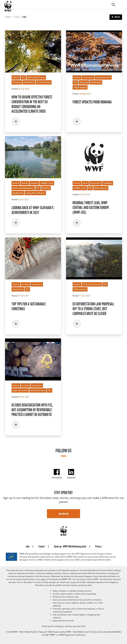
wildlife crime (47, 183)
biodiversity (96, 82)
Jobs (28, 546)
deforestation (101, 188)
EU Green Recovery (92, 284)
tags (17, 17)
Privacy (98, 546)
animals (25, 284)
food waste (18, 289)
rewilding (108, 183)
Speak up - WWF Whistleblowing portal (70, 546)
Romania (17, 82)
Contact (42, 546)
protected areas (103, 77)
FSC (23, 77)
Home (8, 17)
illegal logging (80, 87)
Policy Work (29, 82)
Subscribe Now (64, 514)
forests (16, 77)
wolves (25, 183)
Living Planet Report (35, 193)
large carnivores (20, 390)
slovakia (34, 183)
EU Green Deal (44, 82)
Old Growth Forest (36, 77)
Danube (46, 188)
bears (85, 183)
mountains (88, 77)
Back (117, 17)
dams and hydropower (23, 188)
